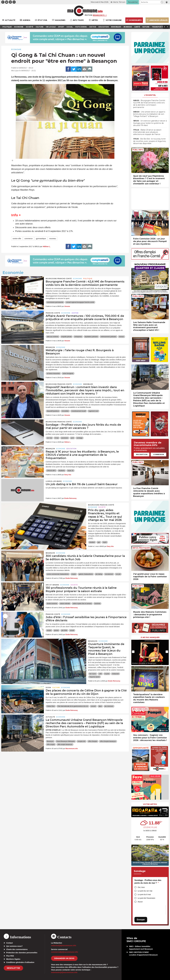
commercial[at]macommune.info (65, 952)
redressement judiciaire (108, 337)
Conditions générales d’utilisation (20, 962)
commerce (29, 239)
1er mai (49, 438)
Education (71, 449)
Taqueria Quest (94, 677)
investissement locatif (79, 411)
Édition (88, 15)
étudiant (92, 542)
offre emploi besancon (65, 744)
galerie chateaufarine (86, 574)
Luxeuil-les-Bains (54, 481)
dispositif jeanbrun (53, 411)
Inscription (142, 454)
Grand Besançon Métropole (66, 741)
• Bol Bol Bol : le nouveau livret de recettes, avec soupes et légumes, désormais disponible (150, 141)
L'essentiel (150, 95)
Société (102, 507)
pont (72, 438)
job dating (99, 574)
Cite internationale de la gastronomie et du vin (73, 706)
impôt (105, 542)
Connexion (159, 454)
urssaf (72, 630)
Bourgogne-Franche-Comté (59, 279)
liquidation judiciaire (91, 337)
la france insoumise (53, 373)
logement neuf (93, 411)
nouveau (53, 239)
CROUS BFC (51, 471)
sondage (80, 438)
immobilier (65, 411)
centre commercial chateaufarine (58, 574)
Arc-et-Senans (52, 585)
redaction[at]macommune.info (64, 946)
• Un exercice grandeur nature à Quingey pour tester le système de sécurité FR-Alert (150, 123)
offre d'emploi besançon (108, 741)
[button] (162, 2)
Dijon (48, 688)
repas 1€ (70, 471)
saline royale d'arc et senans (82, 604)
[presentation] (133, 652)
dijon (100, 706)
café (100, 674)
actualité (50, 717)
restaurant (115, 674)
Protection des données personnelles (22, 953)
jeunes (56, 630)
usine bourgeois (68, 373)
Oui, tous (141, 887)
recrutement (109, 574)
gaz (99, 542)
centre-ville (17, 239)
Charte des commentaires (17, 949)
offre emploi (51, 744)
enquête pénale (66, 337)
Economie (16, 49)
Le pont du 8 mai (144, 894)
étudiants (62, 471)
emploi (74, 574)
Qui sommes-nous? (14, 946)
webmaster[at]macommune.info (64, 972)
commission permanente (55, 302)
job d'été (64, 630)
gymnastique (41, 239)
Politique (88, 279)
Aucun (140, 902)
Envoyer (141, 920)
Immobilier (88, 384)
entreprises (78, 337)
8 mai (57, 438)
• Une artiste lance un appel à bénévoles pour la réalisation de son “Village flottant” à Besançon (149, 114)
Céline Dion (51, 706)
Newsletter (13, 968)
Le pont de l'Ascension (146, 898)
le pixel (107, 674)
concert (93, 706)
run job (118, 574)
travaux (122, 337)
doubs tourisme (52, 604)
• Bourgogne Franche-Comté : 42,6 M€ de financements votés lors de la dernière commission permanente (150, 104)
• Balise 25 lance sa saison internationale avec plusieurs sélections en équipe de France (147, 132)
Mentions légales (13, 959)
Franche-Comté (53, 313)
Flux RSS (10, 956)
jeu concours (109, 706)
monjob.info (82, 741)
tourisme (97, 604)
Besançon (50, 347)
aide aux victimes (53, 337)
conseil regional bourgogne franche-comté (80, 302)
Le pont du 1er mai (145, 891)
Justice (75, 313)
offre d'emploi (93, 741)
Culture (56, 688)
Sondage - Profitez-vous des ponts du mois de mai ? (148, 882)
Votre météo (150, 804)
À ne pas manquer (150, 637)
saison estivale (65, 604)
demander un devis (64, 958)
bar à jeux (93, 674)
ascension (65, 438)
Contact (9, 943)
